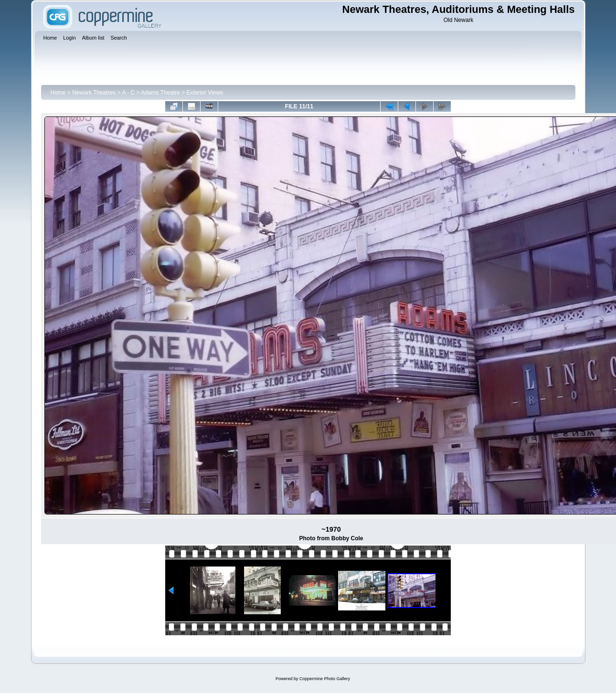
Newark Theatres (94, 93)
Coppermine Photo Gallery (325, 679)
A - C (128, 93)
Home (58, 93)
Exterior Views (205, 93)
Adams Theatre (160, 93)
